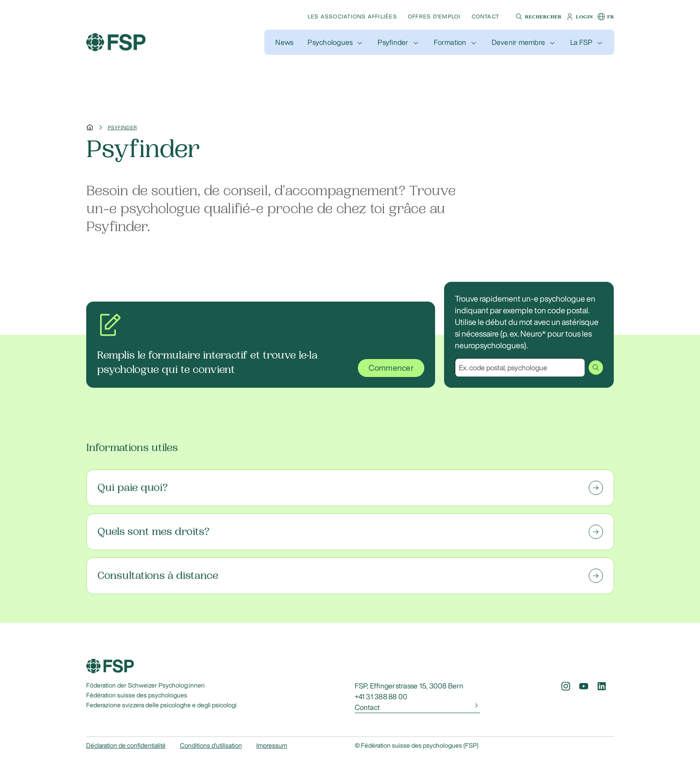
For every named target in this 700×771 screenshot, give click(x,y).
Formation (450, 42)
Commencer (391, 368)
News (284, 42)
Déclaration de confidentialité (126, 745)
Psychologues (330, 42)
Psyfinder (393, 42)
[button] (537, 17)
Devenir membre (518, 42)
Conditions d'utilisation (211, 745)
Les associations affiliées (352, 16)
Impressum (272, 745)
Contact (485, 16)
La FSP (581, 42)
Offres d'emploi (434, 16)
